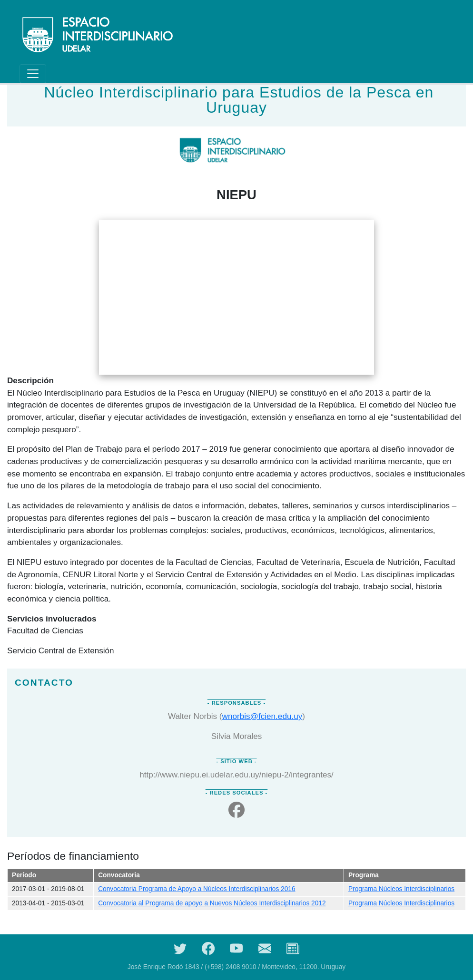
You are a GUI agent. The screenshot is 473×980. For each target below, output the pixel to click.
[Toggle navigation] (33, 74)
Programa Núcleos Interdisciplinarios (401, 889)
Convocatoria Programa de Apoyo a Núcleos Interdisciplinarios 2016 (197, 889)
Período (24, 875)
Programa (364, 875)
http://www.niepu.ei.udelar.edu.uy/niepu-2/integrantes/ (236, 775)
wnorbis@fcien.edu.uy (262, 716)
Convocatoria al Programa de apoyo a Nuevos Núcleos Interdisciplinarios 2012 (212, 903)
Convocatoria (119, 875)
